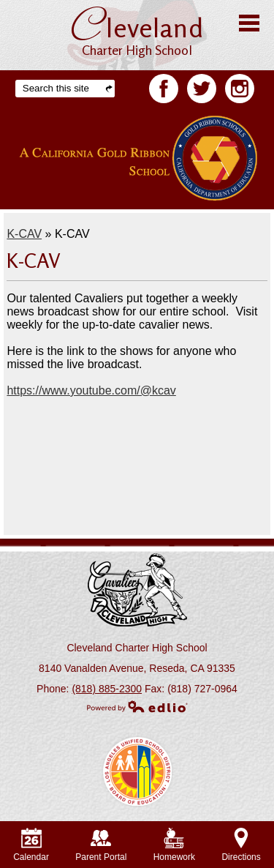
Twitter (202, 91)
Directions (241, 845)
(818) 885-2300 (107, 689)
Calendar (31, 845)
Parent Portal (101, 845)
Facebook (164, 91)
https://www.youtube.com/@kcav (91, 390)
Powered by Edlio (137, 706)
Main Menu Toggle (249, 23)
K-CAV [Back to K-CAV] (24, 234)
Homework (174, 845)
